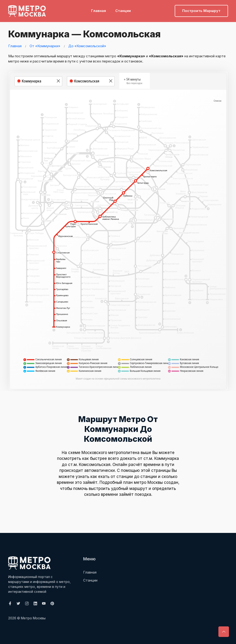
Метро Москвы (33, 618)
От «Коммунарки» (45, 46)
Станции (123, 11)
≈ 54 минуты (133, 82)
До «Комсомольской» (87, 46)
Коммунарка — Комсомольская (83, 34)
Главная (99, 11)
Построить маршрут (201, 11)
